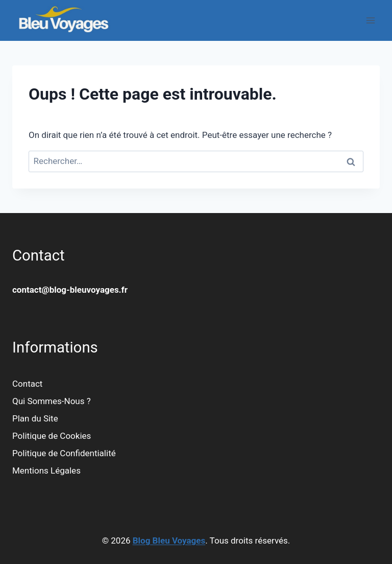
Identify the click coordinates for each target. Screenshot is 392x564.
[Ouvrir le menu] (370, 20)
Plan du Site (35, 418)
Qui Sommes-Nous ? (52, 401)
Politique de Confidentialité (64, 453)
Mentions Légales (46, 471)
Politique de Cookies (52, 436)
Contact (27, 384)
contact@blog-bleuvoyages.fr (70, 290)
